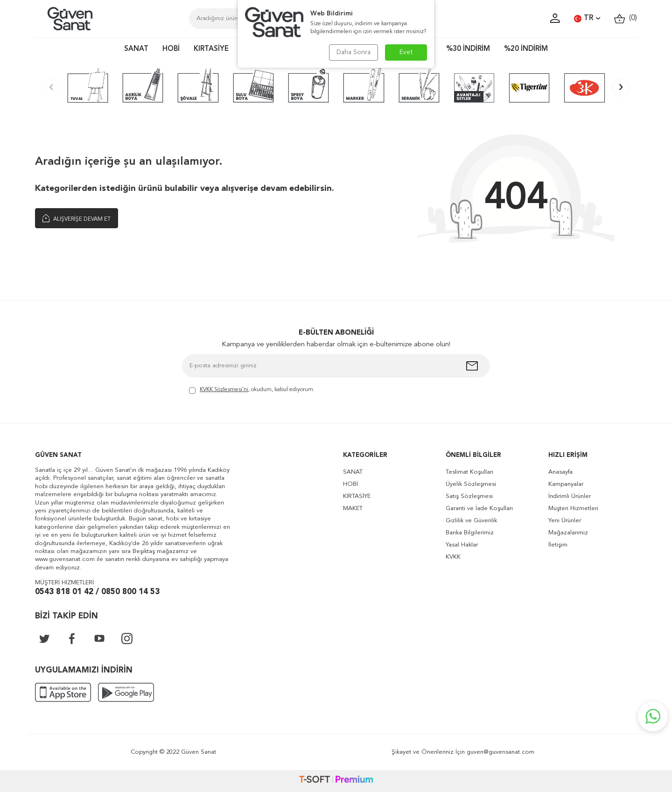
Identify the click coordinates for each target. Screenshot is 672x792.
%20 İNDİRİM (526, 49)
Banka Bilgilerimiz (470, 533)
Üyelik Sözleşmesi (471, 484)
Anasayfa (560, 472)
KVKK (453, 557)
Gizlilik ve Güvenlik (471, 521)
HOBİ (171, 49)
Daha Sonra (353, 52)
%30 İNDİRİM (468, 49)
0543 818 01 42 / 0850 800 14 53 (97, 592)
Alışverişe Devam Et (77, 218)
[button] (51, 87)
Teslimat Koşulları (469, 472)
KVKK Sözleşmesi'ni (224, 390)
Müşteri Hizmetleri (573, 508)
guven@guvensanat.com (500, 752)
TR (587, 19)
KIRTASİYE (211, 49)
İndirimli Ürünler (570, 496)
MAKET (353, 508)
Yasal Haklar (462, 545)
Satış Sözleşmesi (469, 496)
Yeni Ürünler (565, 521)
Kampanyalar (566, 484)
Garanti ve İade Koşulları (479, 508)
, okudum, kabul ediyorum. (252, 390)
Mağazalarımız (568, 533)
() (626, 18)
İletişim (558, 545)
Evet (406, 52)
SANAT (136, 49)
